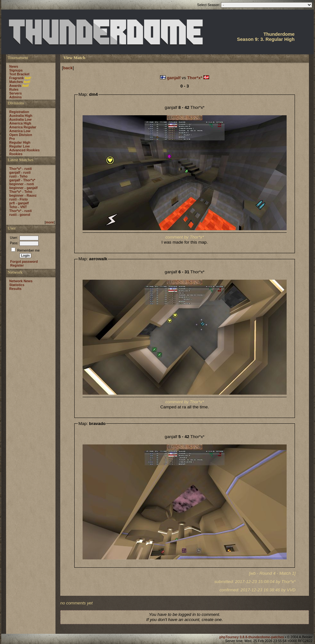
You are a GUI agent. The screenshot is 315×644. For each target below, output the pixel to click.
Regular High (20, 142)
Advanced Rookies (24, 150)
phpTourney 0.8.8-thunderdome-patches (252, 637)
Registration (19, 112)
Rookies (16, 154)
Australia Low (20, 119)
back (68, 68)
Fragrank (17, 78)
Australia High (21, 116)
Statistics (17, 285)
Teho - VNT (18, 207)
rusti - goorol (20, 215)
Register (17, 265)
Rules (14, 89)
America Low (20, 131)
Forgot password (24, 261)
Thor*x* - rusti (20, 169)
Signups (16, 70)
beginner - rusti (22, 184)
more (50, 222)
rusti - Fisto (18, 199)
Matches (16, 82)
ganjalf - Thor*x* (22, 180)
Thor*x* (195, 78)
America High (20, 123)
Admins (15, 97)
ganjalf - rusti (20, 172)
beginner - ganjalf (23, 188)
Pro (12, 139)
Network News (21, 281)
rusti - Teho (18, 176)
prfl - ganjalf (19, 203)
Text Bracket (19, 74)
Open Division (21, 135)
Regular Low (19, 146)
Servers (15, 93)
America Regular (23, 127)
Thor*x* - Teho (21, 192)
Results (15, 289)
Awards (15, 86)
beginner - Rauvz (23, 195)
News (14, 66)
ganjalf (174, 78)
